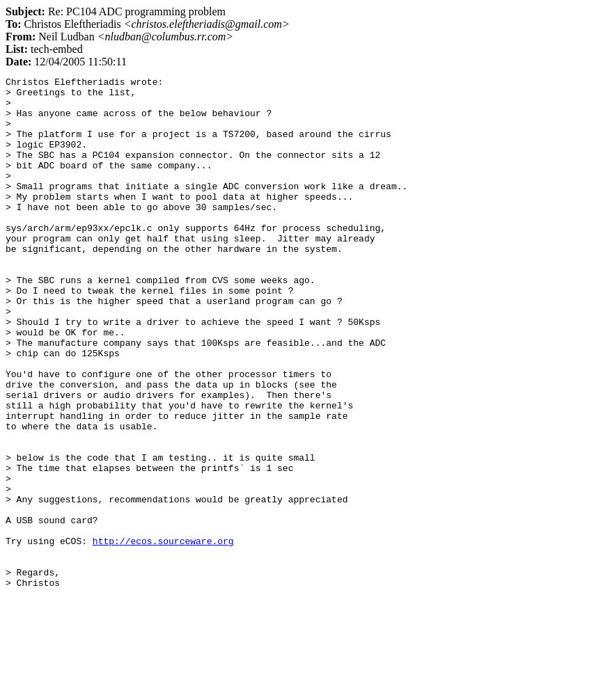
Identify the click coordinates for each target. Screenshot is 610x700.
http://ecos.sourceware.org (163, 635)
